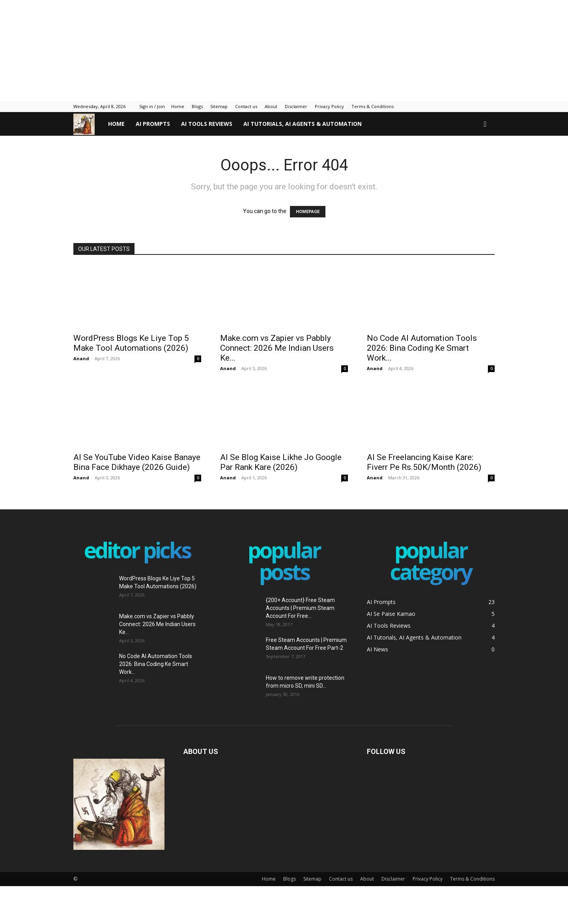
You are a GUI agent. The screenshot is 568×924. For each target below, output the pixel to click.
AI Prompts (153, 124)
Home (178, 106)
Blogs (197, 106)
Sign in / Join (152, 106)
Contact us (246, 106)
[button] (485, 124)
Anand (81, 358)
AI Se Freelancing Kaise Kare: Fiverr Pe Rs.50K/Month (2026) (424, 462)
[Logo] (88, 124)
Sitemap (219, 106)
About (271, 106)
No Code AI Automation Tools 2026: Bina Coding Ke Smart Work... (422, 348)
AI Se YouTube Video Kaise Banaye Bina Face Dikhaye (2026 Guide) (137, 462)
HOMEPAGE (308, 212)
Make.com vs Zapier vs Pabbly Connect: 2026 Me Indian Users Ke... (277, 348)
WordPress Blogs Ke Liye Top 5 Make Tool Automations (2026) (131, 343)
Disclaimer (296, 106)
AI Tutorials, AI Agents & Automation (303, 124)
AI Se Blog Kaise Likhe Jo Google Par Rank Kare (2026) (281, 462)
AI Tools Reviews (207, 124)
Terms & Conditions (373, 106)
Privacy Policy (329, 106)
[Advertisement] (191, 49)
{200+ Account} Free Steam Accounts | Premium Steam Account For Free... (300, 608)
